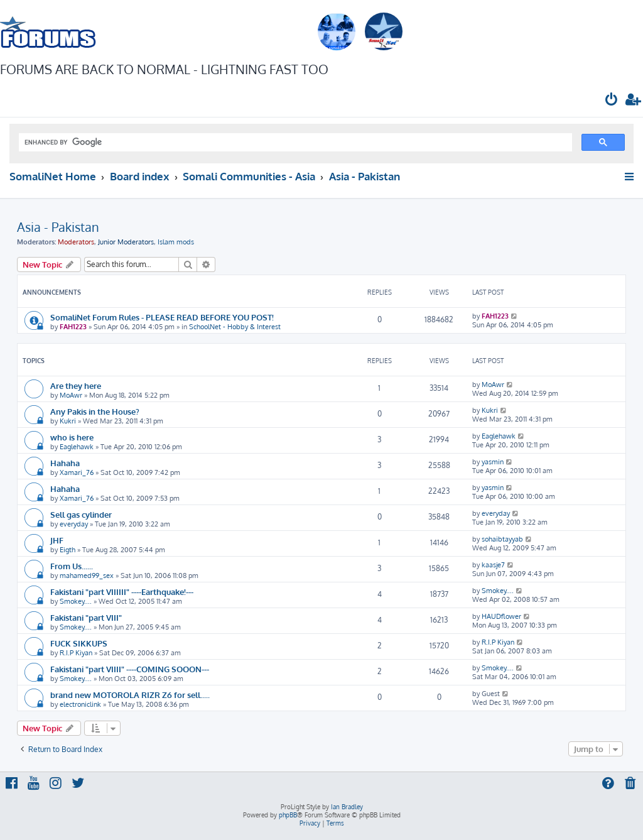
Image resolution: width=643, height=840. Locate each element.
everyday (74, 524)
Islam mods (176, 242)
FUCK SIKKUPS (79, 643)
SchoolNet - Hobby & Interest (235, 327)
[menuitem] (612, 101)
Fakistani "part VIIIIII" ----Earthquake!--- (122, 592)
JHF (57, 540)
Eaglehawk (77, 447)
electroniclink (80, 704)
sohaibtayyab (502, 539)
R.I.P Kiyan (76, 653)
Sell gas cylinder (81, 514)
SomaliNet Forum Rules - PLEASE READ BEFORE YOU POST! (162, 317)
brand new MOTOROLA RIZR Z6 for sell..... (130, 695)
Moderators (76, 242)
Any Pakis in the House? (95, 411)
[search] (294, 143)
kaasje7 (493, 565)
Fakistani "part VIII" (86, 617)
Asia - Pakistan (58, 227)
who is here (72, 437)
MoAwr (71, 395)
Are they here (76, 385)
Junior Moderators (126, 242)
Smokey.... (76, 601)
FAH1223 (73, 327)
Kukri (68, 421)
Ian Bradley (347, 807)
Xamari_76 (77, 472)
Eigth (68, 550)
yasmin (493, 462)
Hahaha (65, 463)
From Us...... (72, 566)
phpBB (288, 815)
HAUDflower (501, 616)
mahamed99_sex (87, 575)
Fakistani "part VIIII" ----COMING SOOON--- (130, 669)
